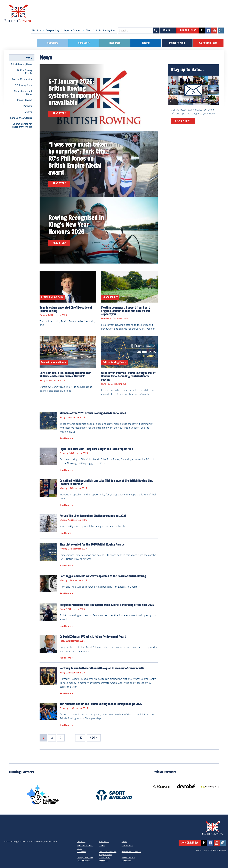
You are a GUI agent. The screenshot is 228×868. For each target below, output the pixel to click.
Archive (28, 112)
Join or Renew (188, 30)
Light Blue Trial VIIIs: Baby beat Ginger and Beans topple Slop (96, 449)
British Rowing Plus (105, 30)
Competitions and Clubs (23, 92)
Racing (146, 43)
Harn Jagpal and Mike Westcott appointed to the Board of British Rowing (103, 576)
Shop (88, 30)
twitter (202, 31)
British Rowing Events (25, 72)
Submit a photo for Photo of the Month (22, 125)
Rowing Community (22, 79)
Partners (28, 106)
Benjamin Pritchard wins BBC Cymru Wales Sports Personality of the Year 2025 (107, 605)
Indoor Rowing (177, 43)
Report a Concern (72, 30)
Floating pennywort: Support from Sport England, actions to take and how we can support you (125, 311)
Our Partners (127, 845)
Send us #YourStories (21, 118)
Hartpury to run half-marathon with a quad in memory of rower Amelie (102, 669)
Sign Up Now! (183, 121)
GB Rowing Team (208, 43)
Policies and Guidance (131, 851)
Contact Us (104, 841)
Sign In (166, 30)
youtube (214, 31)
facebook (208, 31)
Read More (65, 438)
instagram (221, 31)
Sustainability (110, 297)
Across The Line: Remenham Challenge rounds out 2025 (93, 516)
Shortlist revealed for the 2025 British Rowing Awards (92, 545)
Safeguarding (52, 30)
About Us (37, 30)
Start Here (53, 43)
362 (80, 738)
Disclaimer (82, 851)
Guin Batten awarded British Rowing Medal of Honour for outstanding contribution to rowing (128, 376)
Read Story (59, 114)
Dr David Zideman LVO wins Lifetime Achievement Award (93, 637)
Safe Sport (84, 43)
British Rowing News (21, 64)
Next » (94, 738)
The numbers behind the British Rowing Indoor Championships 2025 (101, 704)
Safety (102, 845)
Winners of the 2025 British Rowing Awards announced (93, 413)
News (29, 58)
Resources (115, 43)
